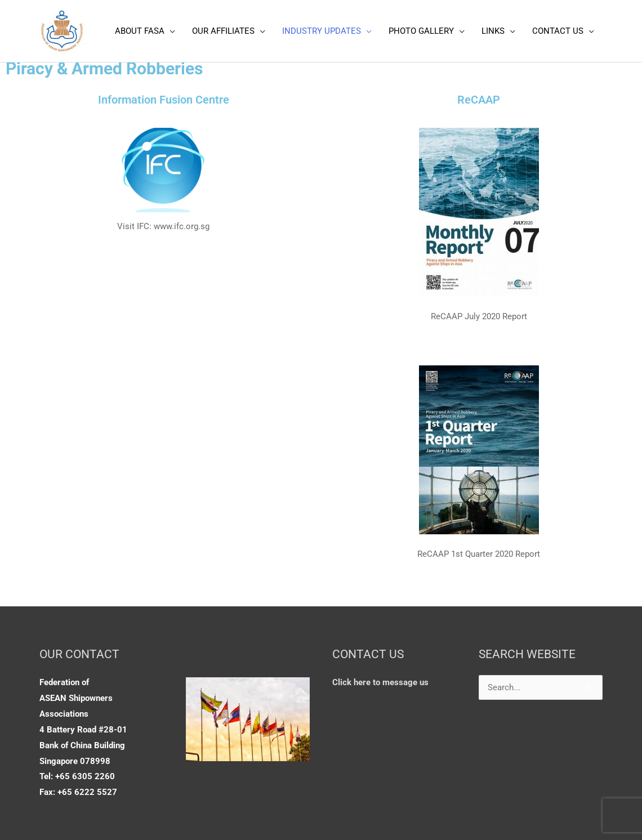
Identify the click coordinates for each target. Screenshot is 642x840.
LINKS (493, 31)
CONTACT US (558, 31)
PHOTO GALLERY (421, 31)
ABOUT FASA (140, 31)
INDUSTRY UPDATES (322, 31)
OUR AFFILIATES (223, 31)
